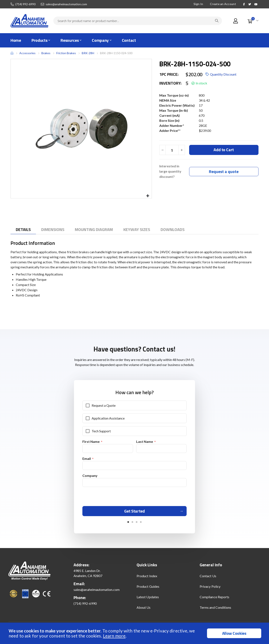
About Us (144, 609)
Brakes (46, 53)
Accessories (27, 53)
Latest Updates (148, 598)
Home (12, 53)
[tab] (23, 230)
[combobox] (138, 21)
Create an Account (223, 4)
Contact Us (208, 577)
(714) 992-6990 (25, 4)
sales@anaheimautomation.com (66, 4)
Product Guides (148, 588)
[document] (135, 633)
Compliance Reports (214, 598)
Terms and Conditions (215, 609)
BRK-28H (88, 53)
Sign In (198, 4)
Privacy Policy (210, 588)
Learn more (114, 636)
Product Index (147, 577)
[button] (148, 196)
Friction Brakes (66, 53)
